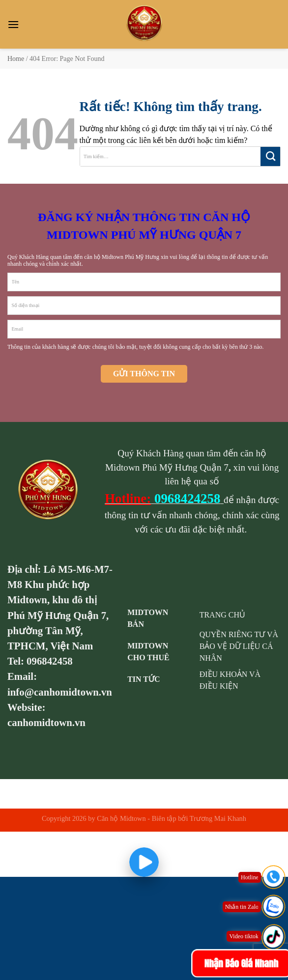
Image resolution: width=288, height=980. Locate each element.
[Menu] (13, 24)
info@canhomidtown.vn (60, 692)
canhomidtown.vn (46, 722)
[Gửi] (270, 156)
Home (16, 59)
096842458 (50, 661)
